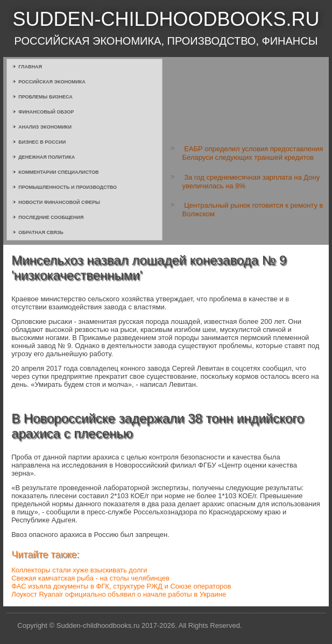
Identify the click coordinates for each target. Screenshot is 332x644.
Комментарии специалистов (58, 172)
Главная (30, 67)
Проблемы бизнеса (45, 97)
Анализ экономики (45, 127)
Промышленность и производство (68, 187)
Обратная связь (41, 232)
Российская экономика (52, 82)
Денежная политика (47, 157)
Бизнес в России (42, 142)
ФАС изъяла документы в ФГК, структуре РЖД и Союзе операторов (121, 586)
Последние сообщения (51, 217)
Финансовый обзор (46, 112)
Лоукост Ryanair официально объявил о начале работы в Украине (119, 594)
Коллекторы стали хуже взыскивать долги (79, 570)
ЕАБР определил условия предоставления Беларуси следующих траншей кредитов (253, 153)
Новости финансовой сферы (59, 202)
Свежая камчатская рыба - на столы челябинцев (90, 578)
